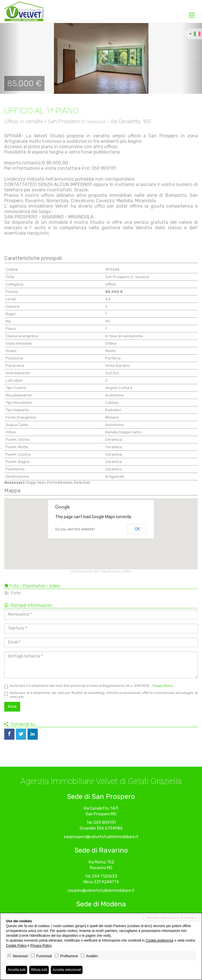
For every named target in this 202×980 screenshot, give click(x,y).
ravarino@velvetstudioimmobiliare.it (101, 891)
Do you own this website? (75, 529)
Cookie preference (159, 940)
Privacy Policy (163, 686)
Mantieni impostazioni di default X (172, 918)
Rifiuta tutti (39, 970)
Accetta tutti (17, 970)
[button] (10, 58)
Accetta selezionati (67, 970)
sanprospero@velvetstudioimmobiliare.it (101, 837)
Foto (12, 593)
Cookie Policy (16, 946)
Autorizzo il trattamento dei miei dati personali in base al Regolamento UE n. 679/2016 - (89, 686)
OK (137, 529)
